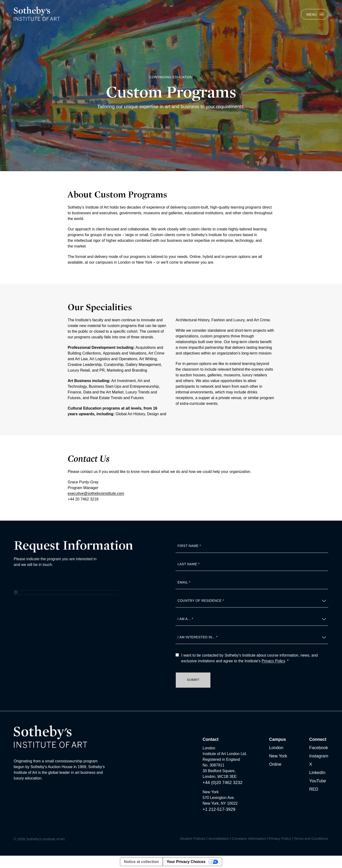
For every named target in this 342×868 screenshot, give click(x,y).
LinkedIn (317, 773)
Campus (278, 739)
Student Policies (193, 838)
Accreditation (219, 838)
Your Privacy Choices (186, 862)
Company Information (249, 838)
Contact (211, 739)
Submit (193, 680)
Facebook (319, 748)
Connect (318, 739)
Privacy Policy (273, 661)
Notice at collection (141, 862)
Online (275, 764)
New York (278, 756)
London (276, 748)
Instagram (319, 756)
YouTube (318, 781)
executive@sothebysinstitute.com (96, 496)
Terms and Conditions (311, 838)
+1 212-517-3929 (219, 809)
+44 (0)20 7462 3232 (223, 783)
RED (314, 789)
